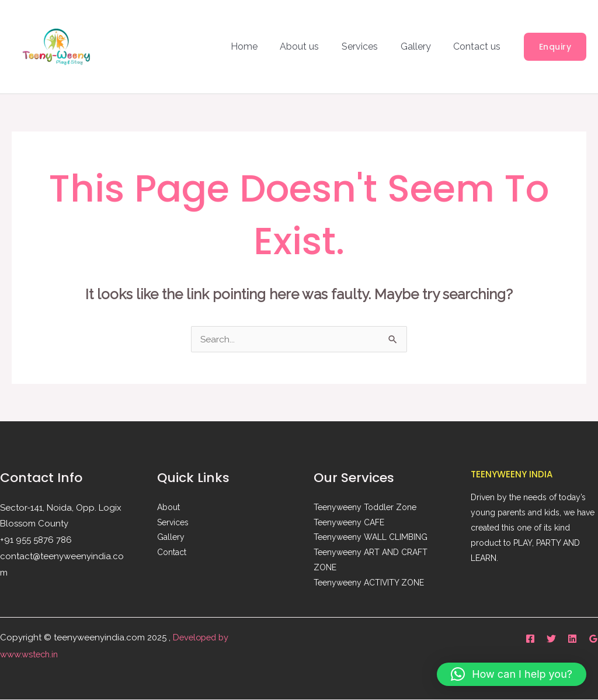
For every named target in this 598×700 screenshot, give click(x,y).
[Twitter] (551, 639)
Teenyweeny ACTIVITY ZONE (369, 584)
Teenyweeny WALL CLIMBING (371, 538)
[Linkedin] (572, 639)
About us (313, 46)
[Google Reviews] (593, 639)
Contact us (479, 46)
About (168, 508)
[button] (555, 47)
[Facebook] (530, 639)
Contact (172, 553)
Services (370, 46)
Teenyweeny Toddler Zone (365, 508)
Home (262, 46)
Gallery (422, 46)
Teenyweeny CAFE (349, 523)
